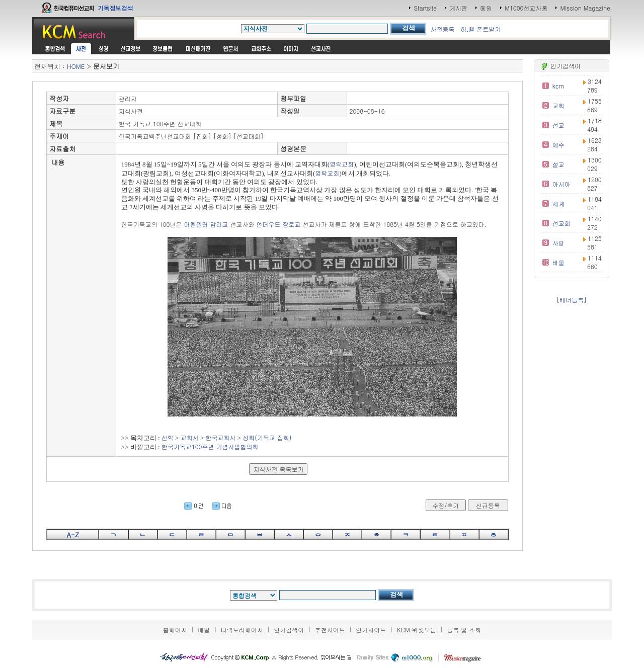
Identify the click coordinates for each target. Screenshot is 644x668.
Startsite (425, 8)
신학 (168, 437)
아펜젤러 (196, 224)
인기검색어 (289, 630)
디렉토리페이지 (242, 630)
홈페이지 (175, 630)
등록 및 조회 (464, 630)
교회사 (190, 437)
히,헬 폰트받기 (480, 29)
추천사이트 (330, 630)
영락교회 (342, 164)
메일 (486, 8)
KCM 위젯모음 (417, 630)
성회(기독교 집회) (267, 437)
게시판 (458, 8)
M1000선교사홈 (526, 8)
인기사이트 (371, 630)
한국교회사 (221, 437)
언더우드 (268, 224)
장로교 (291, 224)
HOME (76, 66)
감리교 (219, 224)
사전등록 (442, 29)
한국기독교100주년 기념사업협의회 (210, 446)
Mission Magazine (585, 8)
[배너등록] (572, 300)
